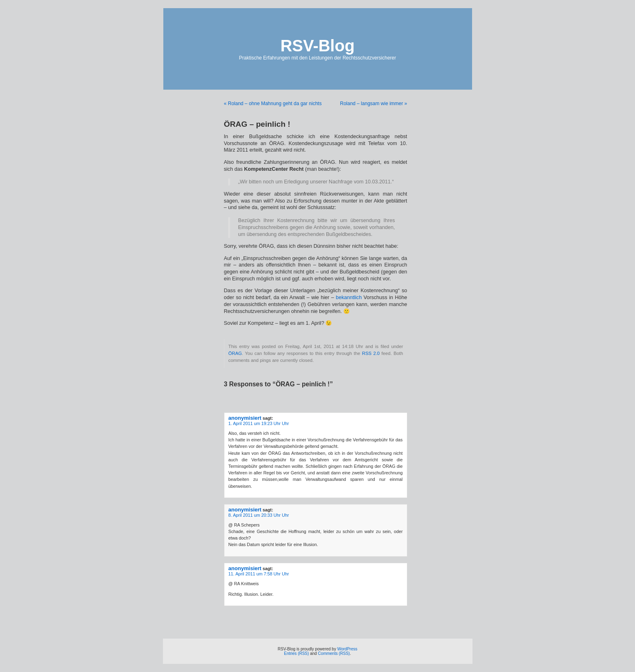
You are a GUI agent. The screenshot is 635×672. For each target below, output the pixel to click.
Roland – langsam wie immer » (374, 104)
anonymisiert (245, 418)
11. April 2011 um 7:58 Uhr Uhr (259, 574)
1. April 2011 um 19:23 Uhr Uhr (259, 423)
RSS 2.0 (371, 353)
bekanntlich (349, 297)
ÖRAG (235, 353)
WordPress (347, 649)
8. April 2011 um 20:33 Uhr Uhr (259, 515)
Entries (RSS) (296, 653)
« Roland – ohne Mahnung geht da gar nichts (273, 104)
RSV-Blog (317, 46)
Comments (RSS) (334, 653)
